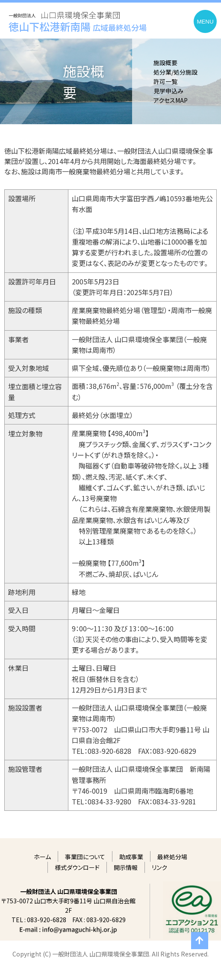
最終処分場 (172, 857)
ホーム (42, 857)
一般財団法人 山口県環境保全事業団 (65, 11)
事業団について (85, 857)
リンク (159, 867)
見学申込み (168, 91)
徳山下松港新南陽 (78, 26)
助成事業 (131, 857)
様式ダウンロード (77, 867)
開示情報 (126, 867)
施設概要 (165, 63)
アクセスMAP (171, 100)
